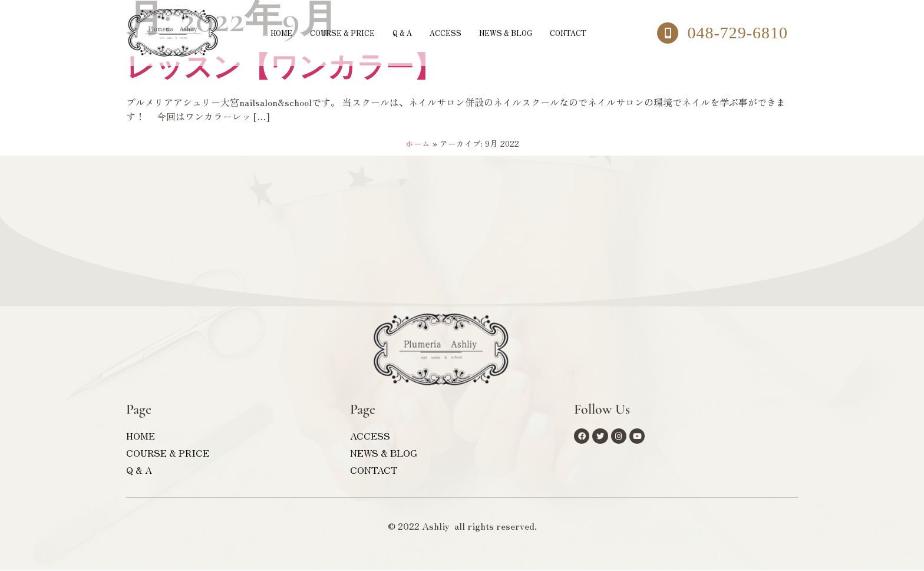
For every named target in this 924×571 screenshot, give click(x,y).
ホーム (418, 144)
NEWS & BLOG (515, 33)
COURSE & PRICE (330, 33)
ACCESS (447, 33)
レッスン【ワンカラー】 (284, 68)
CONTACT (587, 33)
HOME (261, 33)
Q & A (399, 33)
